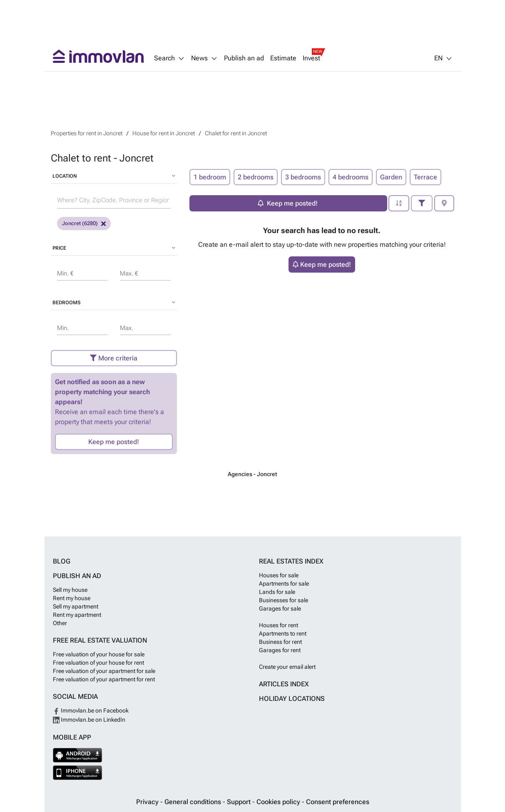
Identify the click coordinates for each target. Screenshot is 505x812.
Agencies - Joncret (252, 474)
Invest (311, 58)
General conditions (194, 802)
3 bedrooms (303, 177)
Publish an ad (244, 58)
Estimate (283, 58)
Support (240, 802)
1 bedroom (210, 177)
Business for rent (280, 642)
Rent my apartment (77, 615)
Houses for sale (279, 575)
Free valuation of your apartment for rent (104, 679)
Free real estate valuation (100, 640)
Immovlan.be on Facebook (91, 710)
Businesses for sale (284, 600)
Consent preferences (338, 802)
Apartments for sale (284, 584)
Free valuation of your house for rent (98, 663)
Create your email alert (287, 667)
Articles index (284, 684)
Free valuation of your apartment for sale (104, 671)
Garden (391, 177)
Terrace (425, 177)
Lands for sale (277, 592)
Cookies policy (279, 802)
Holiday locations (292, 699)
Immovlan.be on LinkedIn (89, 720)
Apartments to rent (283, 633)
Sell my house (70, 590)
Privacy (148, 802)
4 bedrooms (351, 177)
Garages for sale (280, 608)
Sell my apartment (76, 606)
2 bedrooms (256, 177)
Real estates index (291, 561)
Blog (62, 561)
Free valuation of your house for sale (99, 654)
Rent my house (72, 598)
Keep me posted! (114, 442)
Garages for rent (280, 650)
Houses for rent (279, 625)
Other (60, 623)
